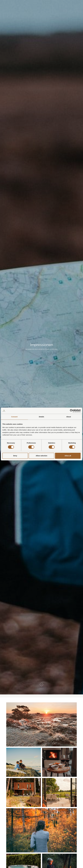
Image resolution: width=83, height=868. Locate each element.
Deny (15, 456)
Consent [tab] (14, 417)
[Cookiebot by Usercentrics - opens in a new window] (72, 411)
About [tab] (69, 417)
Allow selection (42, 456)
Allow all (68, 456)
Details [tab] (41, 417)
